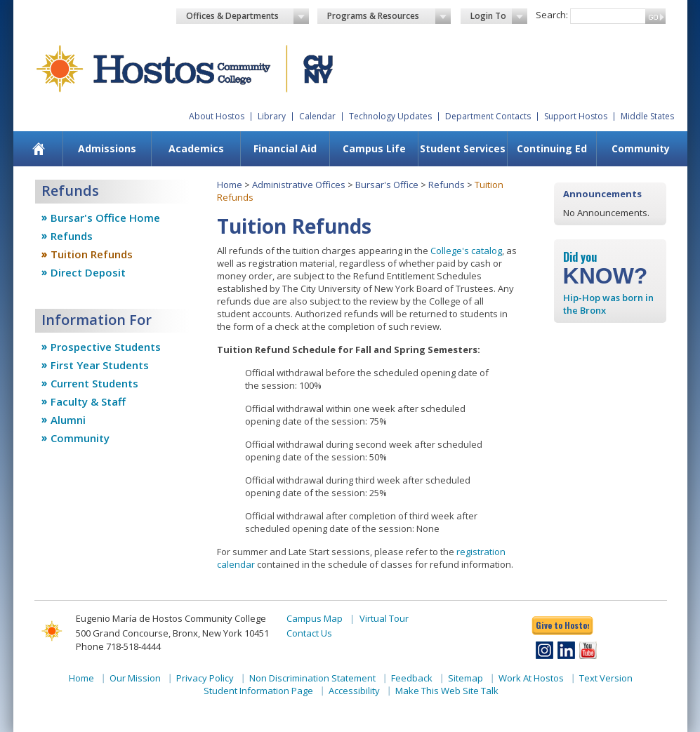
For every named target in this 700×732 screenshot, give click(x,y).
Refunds (72, 236)
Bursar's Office (387, 185)
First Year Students (100, 365)
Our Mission (135, 678)
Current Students (94, 383)
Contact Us (309, 633)
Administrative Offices (299, 185)
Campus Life (374, 148)
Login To (499, 16)
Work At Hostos (531, 678)
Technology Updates (390, 116)
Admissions (107, 148)
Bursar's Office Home (105, 218)
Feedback (412, 678)
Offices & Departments (248, 16)
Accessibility (354, 691)
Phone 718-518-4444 (118, 646)
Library (272, 116)
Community (641, 148)
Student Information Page (258, 691)
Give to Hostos (562, 625)
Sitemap (465, 678)
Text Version (606, 678)
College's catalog (466, 251)
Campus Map (315, 618)
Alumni (68, 420)
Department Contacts (488, 116)
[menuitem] (38, 149)
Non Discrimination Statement (312, 678)
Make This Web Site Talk (447, 691)
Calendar (317, 116)
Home (230, 185)
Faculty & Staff (88, 401)
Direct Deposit (88, 272)
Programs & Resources (389, 16)
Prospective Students (106, 347)
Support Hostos (576, 116)
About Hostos (217, 116)
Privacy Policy (205, 678)
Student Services (463, 148)
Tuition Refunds (92, 254)
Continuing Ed (552, 148)
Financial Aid (285, 148)
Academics (196, 148)
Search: (552, 15)
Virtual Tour (384, 618)
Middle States (647, 116)
